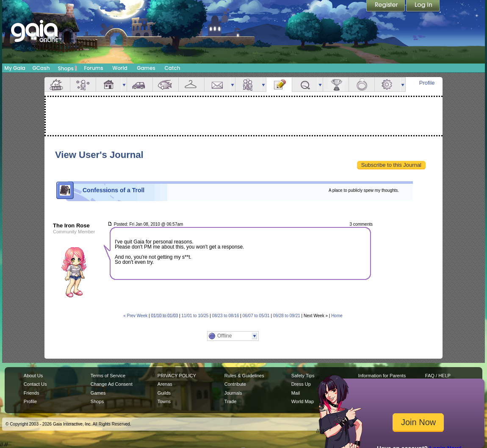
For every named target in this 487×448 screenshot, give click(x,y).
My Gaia (15, 68)
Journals (233, 393)
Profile (427, 83)
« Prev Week (135, 316)
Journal (279, 84)
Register (386, 6)
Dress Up (301, 384)
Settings (387, 84)
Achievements (336, 84)
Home (337, 316)
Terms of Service (108, 376)
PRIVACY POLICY (177, 376)
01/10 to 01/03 (164, 316)
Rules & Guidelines (244, 376)
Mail (217, 84)
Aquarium (166, 84)
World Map (303, 401)
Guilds (164, 393)
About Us (33, 376)
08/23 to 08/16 (226, 316)
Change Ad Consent (112, 384)
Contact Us (35, 384)
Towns (164, 401)
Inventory (191, 84)
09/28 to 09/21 (287, 316)
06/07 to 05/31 (256, 316)
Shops (68, 68)
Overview (57, 84)
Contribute (235, 384)
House (109, 84)
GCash (41, 68)
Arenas (165, 384)
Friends (248, 84)
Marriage (362, 84)
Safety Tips (303, 376)
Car (140, 84)
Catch (173, 68)
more (124, 84)
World (120, 68)
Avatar (83, 84)
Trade (230, 401)
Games (146, 68)
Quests (305, 84)
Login (423, 6)
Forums (93, 68)
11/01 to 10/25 (195, 316)
